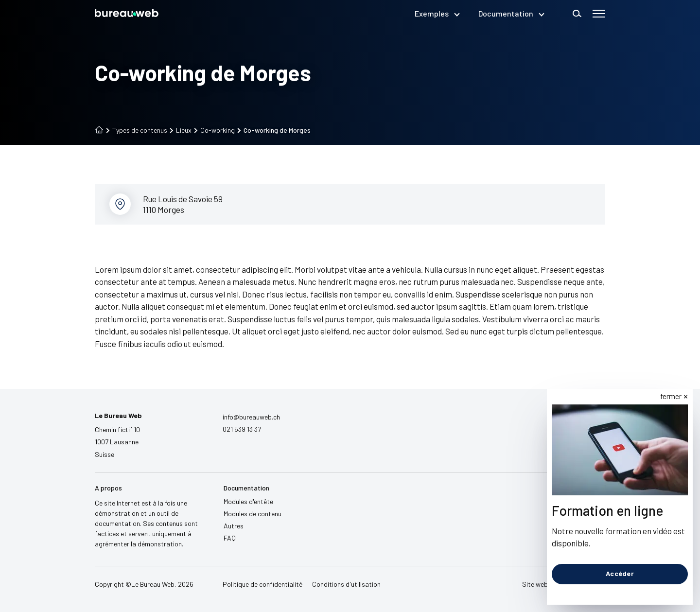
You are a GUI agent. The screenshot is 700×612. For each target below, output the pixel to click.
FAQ (230, 538)
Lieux (181, 130)
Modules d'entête (248, 501)
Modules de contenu (253, 514)
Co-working (214, 130)
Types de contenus (137, 130)
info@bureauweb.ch (251, 417)
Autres (234, 526)
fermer (671, 396)
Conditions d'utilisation (346, 584)
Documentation (511, 13)
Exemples (437, 13)
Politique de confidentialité (262, 584)
